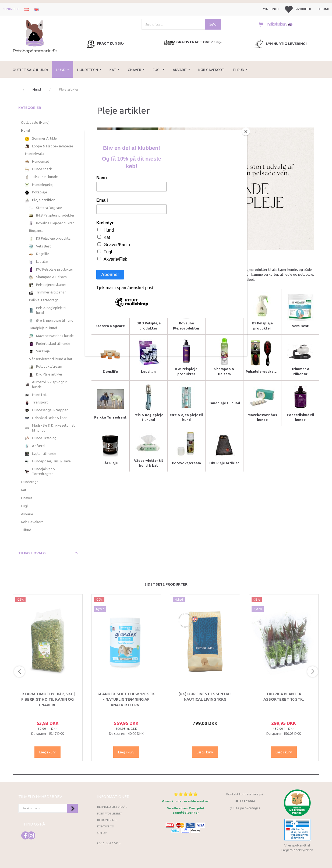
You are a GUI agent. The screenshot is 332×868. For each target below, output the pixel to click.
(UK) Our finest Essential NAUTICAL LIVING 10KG (205, 697)
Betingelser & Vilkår (112, 807)
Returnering (107, 820)
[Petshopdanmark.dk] (35, 36)
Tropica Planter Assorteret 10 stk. (284, 697)
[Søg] (213, 24)
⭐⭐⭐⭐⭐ (186, 794)
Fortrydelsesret (110, 814)
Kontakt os (11, 9)
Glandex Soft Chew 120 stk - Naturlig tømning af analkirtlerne (126, 699)
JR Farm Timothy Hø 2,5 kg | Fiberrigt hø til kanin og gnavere (47, 699)
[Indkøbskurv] (274, 24)
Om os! (102, 833)
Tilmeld (72, 808)
